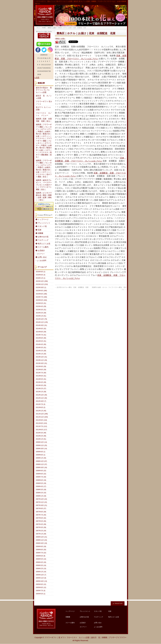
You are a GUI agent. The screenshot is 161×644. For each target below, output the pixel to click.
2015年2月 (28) (41, 313)
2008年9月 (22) (41, 471)
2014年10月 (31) (41, 325)
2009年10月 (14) (41, 449)
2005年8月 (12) (41, 587)
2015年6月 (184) (41, 300)
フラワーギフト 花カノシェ (44, 103)
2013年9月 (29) (41, 366)
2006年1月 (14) (41, 572)
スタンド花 (42, 226)
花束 (40, 230)
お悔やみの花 (43, 237)
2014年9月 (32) (41, 329)
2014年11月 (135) (42, 322)
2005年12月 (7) (41, 575)
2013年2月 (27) (41, 389)
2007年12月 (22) (41, 499)
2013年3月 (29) (41, 385)
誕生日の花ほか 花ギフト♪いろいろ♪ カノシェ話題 (44, 90)
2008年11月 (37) (41, 464)
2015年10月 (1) (41, 287)
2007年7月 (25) (41, 515)
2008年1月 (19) (41, 496)
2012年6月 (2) (41, 407)
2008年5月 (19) (41, 483)
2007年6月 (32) (41, 518)
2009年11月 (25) (41, 445)
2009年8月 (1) (41, 455)
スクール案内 (43, 247)
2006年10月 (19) (41, 543)
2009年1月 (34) (41, 458)
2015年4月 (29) (41, 306)
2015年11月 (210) (42, 284)
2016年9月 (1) (41, 272)
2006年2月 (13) (41, 569)
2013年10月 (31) (41, 363)
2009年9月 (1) (41, 452)
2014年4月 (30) (41, 344)
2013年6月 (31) (41, 376)
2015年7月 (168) (41, 297)
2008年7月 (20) (41, 477)
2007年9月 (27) (41, 508)
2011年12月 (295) (42, 414)
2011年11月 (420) (42, 417)
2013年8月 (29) (41, 370)
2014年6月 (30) (41, 338)
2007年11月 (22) (41, 502)
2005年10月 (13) (41, 581)
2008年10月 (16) (41, 467)
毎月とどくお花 (44, 244)
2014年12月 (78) (41, 319)
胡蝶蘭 (41, 233)
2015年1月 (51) (41, 316)
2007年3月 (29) (41, 527)
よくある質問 (42, 261)
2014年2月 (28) (41, 351)
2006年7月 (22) (41, 553)
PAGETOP (119, 603)
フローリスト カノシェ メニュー (44, 114)
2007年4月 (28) (41, 524)
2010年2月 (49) (41, 436)
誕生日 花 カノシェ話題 (44, 97)
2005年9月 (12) (41, 584)
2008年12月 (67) (41, 461)
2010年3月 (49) (41, 433)
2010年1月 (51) (41, 439)
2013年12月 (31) (41, 357)
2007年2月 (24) (41, 531)
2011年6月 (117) (41, 430)
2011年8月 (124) (41, 423)
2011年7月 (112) (41, 426)
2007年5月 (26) (41, 521)
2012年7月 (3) (41, 404)
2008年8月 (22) (41, 474)
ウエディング (43, 240)
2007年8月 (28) (41, 512)
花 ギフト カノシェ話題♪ (43, 108)
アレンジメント (44, 223)
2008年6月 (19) (41, 480)
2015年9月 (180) (41, 291)
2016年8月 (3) (41, 275)
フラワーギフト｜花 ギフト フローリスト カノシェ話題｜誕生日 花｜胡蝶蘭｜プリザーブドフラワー (85, 637)
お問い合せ (42, 257)
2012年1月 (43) (41, 411)
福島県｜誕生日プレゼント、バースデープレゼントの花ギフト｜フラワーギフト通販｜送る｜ (44, 185)
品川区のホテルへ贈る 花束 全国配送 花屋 (72, 287)
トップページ (43, 219)
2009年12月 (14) (41, 442)
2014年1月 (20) (41, 354)
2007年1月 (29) (41, 534)
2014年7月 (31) (41, 335)
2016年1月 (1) (41, 278)
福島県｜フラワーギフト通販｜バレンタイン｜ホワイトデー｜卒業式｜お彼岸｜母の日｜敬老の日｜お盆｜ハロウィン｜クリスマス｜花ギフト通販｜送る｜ (44, 169)
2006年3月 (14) (41, 565)
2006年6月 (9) (41, 556)
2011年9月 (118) (41, 420)
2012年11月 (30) (41, 398)
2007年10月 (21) (41, 505)
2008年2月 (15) (41, 493)
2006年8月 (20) (41, 550)
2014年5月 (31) (41, 341)
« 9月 (37, 78)
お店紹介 (41, 251)
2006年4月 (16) (41, 562)
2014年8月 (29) (41, 332)
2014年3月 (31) (41, 348)
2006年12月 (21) (41, 537)
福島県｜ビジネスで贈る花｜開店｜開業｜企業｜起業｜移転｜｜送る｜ (44, 196)
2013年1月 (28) (41, 392)
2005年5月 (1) (41, 594)
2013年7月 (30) (41, 373)
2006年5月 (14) (41, 559)
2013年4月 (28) (41, 382)
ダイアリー (41, 254)
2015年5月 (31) (41, 303)
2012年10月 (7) (41, 401)
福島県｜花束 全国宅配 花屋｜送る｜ (44, 120)
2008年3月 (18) (41, 490)
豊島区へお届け (60, 38)
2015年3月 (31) (41, 310)
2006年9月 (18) (41, 546)
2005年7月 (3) (41, 591)
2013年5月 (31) (41, 379)
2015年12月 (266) (42, 281)
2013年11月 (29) (41, 360)
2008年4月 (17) (41, 486)
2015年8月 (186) (41, 294)
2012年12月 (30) (41, 395)
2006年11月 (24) (41, 540)
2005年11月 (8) (41, 578)
